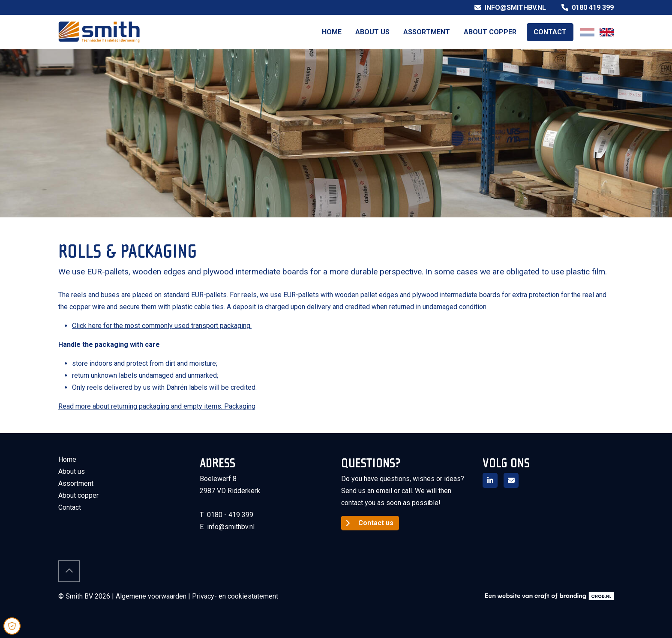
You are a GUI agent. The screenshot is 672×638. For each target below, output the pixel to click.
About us (372, 32)
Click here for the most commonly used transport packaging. (162, 326)
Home (332, 32)
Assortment (427, 32)
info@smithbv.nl (510, 8)
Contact (550, 32)
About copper (490, 32)
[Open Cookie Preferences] (12, 626)
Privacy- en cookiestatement (235, 596)
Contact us (376, 523)
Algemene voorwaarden (151, 596)
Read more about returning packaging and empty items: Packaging (157, 406)
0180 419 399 (588, 8)
